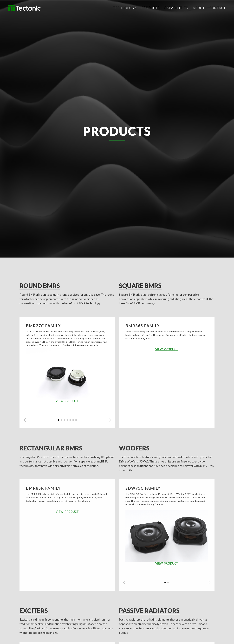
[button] (25, 420)
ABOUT (199, 8)
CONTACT (218, 8)
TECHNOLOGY (125, 8)
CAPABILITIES (176, 8)
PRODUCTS (151, 8)
